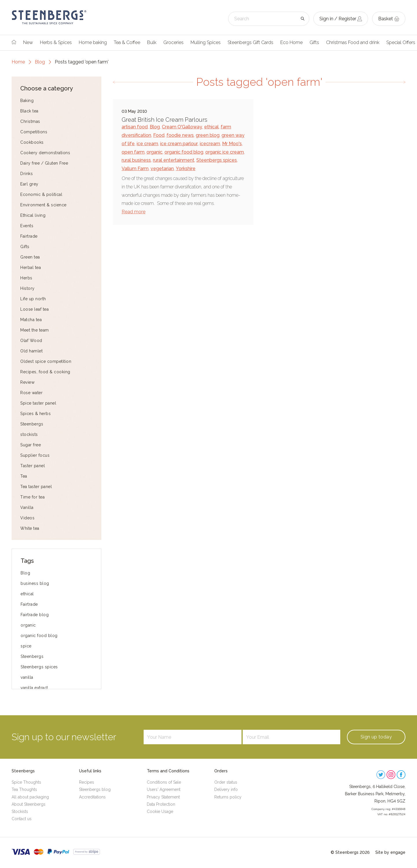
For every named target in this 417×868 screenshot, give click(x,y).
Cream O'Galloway (182, 127)
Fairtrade (29, 236)
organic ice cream (225, 152)
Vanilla (27, 507)
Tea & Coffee (127, 42)
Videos (27, 518)
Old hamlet (31, 351)
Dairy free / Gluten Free (44, 163)
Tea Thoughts (24, 789)
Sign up (376, 737)
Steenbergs (32, 424)
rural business (136, 160)
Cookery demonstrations (45, 153)
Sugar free (31, 445)
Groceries (173, 42)
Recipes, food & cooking (45, 372)
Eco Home (291, 42)
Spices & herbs (35, 414)
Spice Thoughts (26, 782)
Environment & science (43, 205)
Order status (226, 782)
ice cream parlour (179, 144)
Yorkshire (186, 169)
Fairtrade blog (35, 615)
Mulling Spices (206, 42)
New (28, 42)
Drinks (26, 174)
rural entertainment (174, 160)
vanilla (27, 677)
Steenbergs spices (39, 667)
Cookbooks (32, 142)
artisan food (135, 127)
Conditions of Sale (164, 782)
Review (27, 382)
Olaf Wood (31, 341)
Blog (40, 62)
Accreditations (92, 797)
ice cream (147, 144)
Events (27, 226)
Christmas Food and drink (353, 42)
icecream (210, 144)
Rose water (31, 393)
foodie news (180, 135)
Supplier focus (35, 455)
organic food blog (39, 636)
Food (159, 135)
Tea (24, 476)
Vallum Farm (135, 169)
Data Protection (161, 804)
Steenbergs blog (95, 789)
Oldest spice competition (46, 361)
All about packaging (30, 797)
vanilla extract (34, 688)
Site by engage (390, 852)
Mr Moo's (232, 144)
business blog (35, 583)
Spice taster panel (38, 403)
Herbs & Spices (56, 42)
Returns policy (228, 797)
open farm (133, 152)
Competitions (34, 132)
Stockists (20, 811)
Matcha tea (31, 320)
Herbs (26, 278)
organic (28, 625)
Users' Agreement (164, 789)
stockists (29, 434)
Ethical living (33, 215)
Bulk (152, 42)
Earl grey (29, 184)
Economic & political (41, 194)
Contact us (22, 819)
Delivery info (226, 789)
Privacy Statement (163, 797)
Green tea (30, 257)
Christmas (30, 121)
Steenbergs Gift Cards (250, 42)
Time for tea (32, 497)
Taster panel (33, 466)
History (28, 288)
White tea (30, 528)
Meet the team (35, 330)
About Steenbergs (29, 804)
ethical (27, 594)
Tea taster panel (36, 487)
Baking (27, 101)
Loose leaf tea (34, 309)
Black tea (29, 111)
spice (26, 646)
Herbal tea (31, 268)
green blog (208, 135)
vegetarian (162, 169)
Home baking (93, 42)
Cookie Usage (160, 811)
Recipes (87, 782)
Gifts (314, 42)
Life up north (33, 299)
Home (18, 62)
